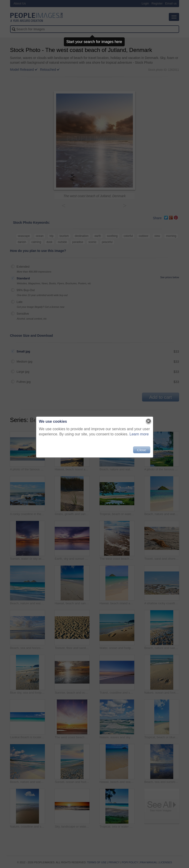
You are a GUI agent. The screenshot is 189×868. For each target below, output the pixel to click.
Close (142, 450)
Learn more (139, 434)
